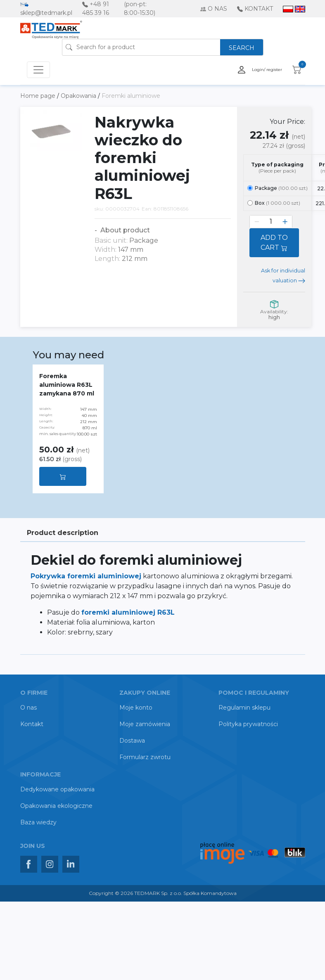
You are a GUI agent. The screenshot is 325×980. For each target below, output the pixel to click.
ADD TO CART (274, 243)
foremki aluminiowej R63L (128, 612)
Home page (39, 96)
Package (278, 188)
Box (274, 203)
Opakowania (79, 96)
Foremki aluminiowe (131, 96)
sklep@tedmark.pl (46, 13)
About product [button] (124, 230)
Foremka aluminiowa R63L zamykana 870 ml (67, 385)
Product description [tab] (63, 533)
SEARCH (242, 48)
